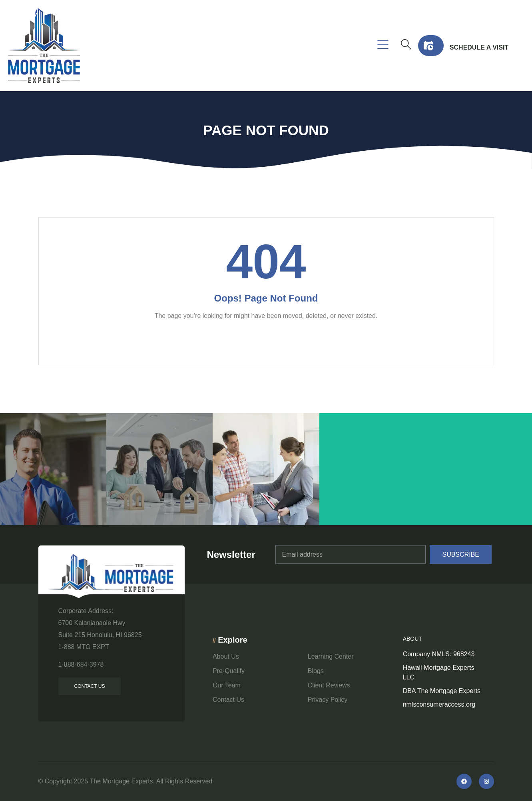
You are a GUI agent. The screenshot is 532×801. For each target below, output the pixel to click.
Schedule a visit (479, 47)
